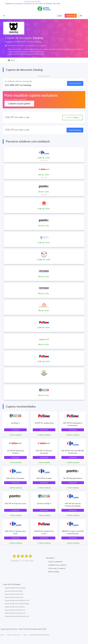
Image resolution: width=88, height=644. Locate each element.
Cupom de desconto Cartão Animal (17, 604)
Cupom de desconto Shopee (15, 607)
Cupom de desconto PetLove (15, 610)
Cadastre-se (71, 16)
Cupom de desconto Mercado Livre (17, 616)
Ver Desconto (15, 430)
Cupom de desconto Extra (14, 591)
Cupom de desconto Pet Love (15, 613)
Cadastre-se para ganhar (19, 104)
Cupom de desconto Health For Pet (17, 600)
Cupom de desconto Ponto (14, 594)
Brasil (11, 60)
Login (60, 16)
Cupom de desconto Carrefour (15, 588)
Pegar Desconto (75, 83)
